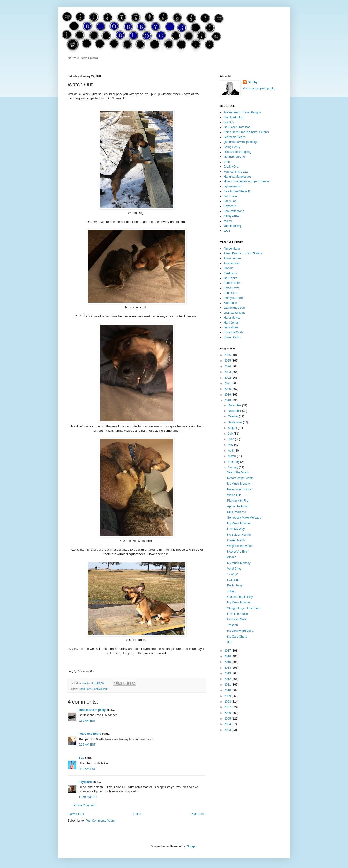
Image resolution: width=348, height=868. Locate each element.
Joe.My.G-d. (231, 167)
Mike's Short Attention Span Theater (247, 181)
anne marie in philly (92, 710)
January (233, 467)
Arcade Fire (231, 263)
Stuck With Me (236, 512)
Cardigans (230, 273)
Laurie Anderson (234, 308)
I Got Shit (233, 580)
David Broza (231, 288)
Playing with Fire (238, 501)
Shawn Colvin (232, 337)
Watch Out (234, 495)
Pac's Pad (230, 201)
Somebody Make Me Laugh (245, 518)
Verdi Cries (234, 569)
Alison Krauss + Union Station (243, 253)
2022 (228, 378)
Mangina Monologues (237, 177)
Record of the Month (240, 478)
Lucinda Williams (234, 313)
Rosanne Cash (233, 332)
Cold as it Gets (237, 619)
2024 (228, 366)
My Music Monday (239, 484)
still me (228, 221)
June (231, 439)
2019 (228, 395)
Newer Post (76, 814)
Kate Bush (230, 303)
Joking (231, 591)
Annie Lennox (232, 258)
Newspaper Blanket (240, 489)
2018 (228, 400)
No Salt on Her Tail (239, 535)
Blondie (228, 268)
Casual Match (236, 540)
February (234, 462)
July (231, 434)
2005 (228, 719)
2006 (228, 713)
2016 (228, 656)
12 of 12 (232, 574)
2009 (228, 696)
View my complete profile (259, 89)
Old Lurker (230, 196)
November (235, 411)
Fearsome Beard (90, 734)
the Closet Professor (237, 127)
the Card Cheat (237, 637)
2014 (228, 668)
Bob (81, 758)
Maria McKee (232, 318)
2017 (228, 651)
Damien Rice (232, 283)
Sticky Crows (232, 216)
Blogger (191, 846)
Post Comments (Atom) (100, 821)
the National (231, 327)
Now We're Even (238, 552)
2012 (228, 679)
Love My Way (236, 529)
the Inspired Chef (235, 157)
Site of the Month (238, 472)
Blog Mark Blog (233, 117)
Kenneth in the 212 (236, 172)
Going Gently (232, 147)
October (233, 416)
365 (230, 642)
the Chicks (230, 278)
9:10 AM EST (87, 769)
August (233, 428)
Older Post (197, 814)
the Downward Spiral (241, 631)
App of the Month (238, 506)
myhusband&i (232, 186)
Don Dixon (230, 293)
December (235, 405)
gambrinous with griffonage (241, 142)
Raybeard (85, 782)
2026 (228, 355)
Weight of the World (240, 546)
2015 (228, 662)
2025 (228, 361)
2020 (228, 389)
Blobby (253, 82)
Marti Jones (231, 323)
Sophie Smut (100, 689)
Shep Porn (85, 689)
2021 (228, 383)
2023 (228, 372)
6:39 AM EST (87, 721)
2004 (228, 724)
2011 (228, 685)
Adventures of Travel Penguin (243, 112)
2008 (228, 702)
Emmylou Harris (234, 298)
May (231, 445)
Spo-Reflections (234, 211)
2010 (228, 690)
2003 (228, 730)
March (232, 456)
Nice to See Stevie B (237, 191)
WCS (227, 231)
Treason (232, 625)
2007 (228, 707)
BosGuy (229, 122)
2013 (228, 673)
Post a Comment (84, 805)
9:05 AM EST (87, 745)
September (235, 422)
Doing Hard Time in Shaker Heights (246, 132)
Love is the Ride (238, 614)
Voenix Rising (232, 226)
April (231, 451)
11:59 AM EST (88, 797)
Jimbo (227, 162)
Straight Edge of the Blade (244, 608)
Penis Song (235, 586)
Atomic (232, 557)
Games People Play (240, 597)
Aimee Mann (232, 249)
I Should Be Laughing (237, 152)
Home (137, 814)
